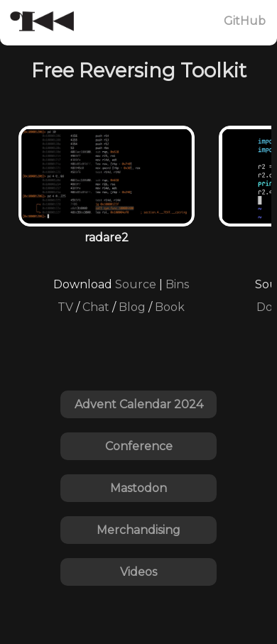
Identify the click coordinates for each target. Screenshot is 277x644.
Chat (96, 307)
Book (170, 307)
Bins (177, 284)
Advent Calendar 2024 (139, 404)
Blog (132, 307)
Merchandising (138, 530)
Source (136, 284)
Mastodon (138, 488)
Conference (139, 446)
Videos (138, 572)
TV (65, 307)
